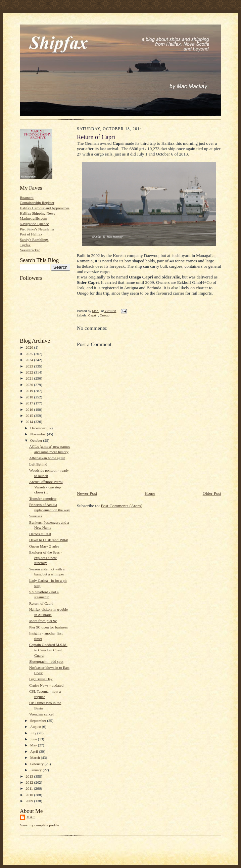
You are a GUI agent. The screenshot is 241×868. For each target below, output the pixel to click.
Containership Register (37, 203)
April (35, 751)
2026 (30, 347)
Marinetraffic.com (33, 218)
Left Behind (38, 464)
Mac (31, 817)
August (36, 727)
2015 (30, 416)
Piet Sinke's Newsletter (37, 229)
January (37, 770)
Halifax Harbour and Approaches (45, 208)
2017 (30, 403)
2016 (30, 409)
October (37, 440)
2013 (30, 776)
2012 (30, 782)
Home (150, 493)
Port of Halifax (31, 234)
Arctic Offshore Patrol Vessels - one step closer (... (46, 487)
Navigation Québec (34, 224)
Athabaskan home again (47, 458)
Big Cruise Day (41, 679)
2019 (30, 391)
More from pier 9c (43, 621)
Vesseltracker (30, 250)
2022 (30, 372)
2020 (30, 385)
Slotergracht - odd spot (46, 661)
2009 (30, 801)
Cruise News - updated (46, 685)
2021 (30, 378)
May (34, 745)
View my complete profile (39, 825)
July (34, 733)
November (39, 434)
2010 (30, 795)
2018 (30, 397)
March (36, 757)
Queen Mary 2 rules (44, 546)
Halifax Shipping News (37, 213)
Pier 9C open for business (49, 627)
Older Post (212, 493)
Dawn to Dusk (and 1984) (49, 540)
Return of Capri (41, 603)
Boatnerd (27, 198)
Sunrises (36, 516)
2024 (30, 360)
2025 (30, 354)
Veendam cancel (41, 714)
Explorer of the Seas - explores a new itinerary (45, 557)
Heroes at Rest (40, 534)
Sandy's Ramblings (34, 240)
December (38, 428)
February (37, 764)
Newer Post (87, 493)
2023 (30, 366)
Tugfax (25, 245)
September (39, 721)
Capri (92, 315)
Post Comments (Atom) (122, 506)
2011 (30, 788)
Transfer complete (43, 498)
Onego (105, 315)
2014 (30, 422)
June (34, 739)
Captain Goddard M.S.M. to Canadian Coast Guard (48, 650)
